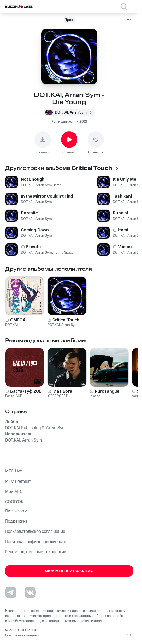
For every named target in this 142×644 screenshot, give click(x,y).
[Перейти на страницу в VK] (30, 592)
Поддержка (16, 521)
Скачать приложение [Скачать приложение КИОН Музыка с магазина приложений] (69, 571)
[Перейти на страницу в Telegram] (11, 592)
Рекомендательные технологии (36, 552)
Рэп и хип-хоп (63, 122)
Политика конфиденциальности (36, 542)
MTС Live (14, 471)
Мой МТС (14, 492)
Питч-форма (17, 511)
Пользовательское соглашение (35, 532)
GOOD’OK (14, 502)
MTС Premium (18, 481)
